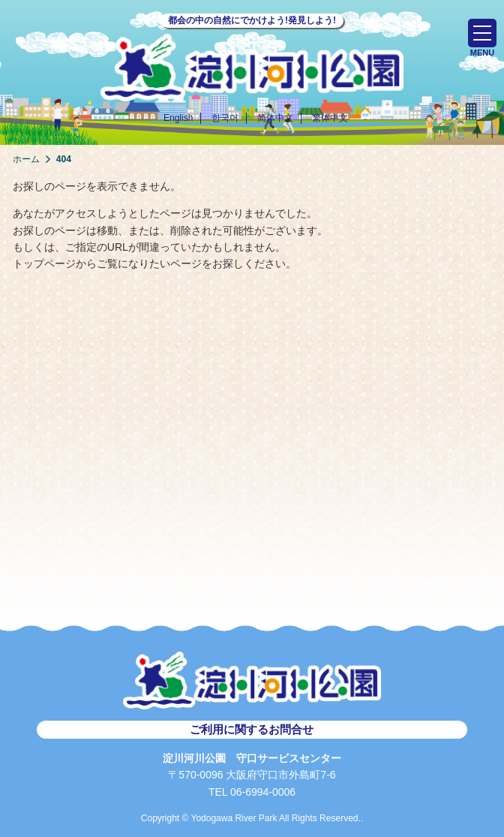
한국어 (225, 118)
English (178, 118)
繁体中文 (330, 118)
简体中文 (275, 118)
